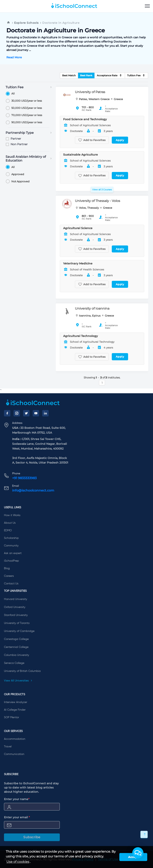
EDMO (8, 530)
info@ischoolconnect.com (33, 490)
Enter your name (17, 799)
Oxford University (15, 607)
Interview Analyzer (16, 702)
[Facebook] (7, 413)
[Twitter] (26, 413)
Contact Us (11, 584)
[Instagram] (17, 413)
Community (11, 546)
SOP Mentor (11, 717)
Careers (9, 576)
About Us (10, 523)
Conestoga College (16, 639)
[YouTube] (36, 413)
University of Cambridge (19, 631)
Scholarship (11, 538)
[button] (138, 853)
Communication (14, 754)
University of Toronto (17, 623)
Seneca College (14, 663)
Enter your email (17, 817)
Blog (7, 568)
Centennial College (16, 647)
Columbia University (17, 655)
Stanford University (16, 615)
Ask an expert (13, 553)
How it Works (12, 515)
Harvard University (16, 599)
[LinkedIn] (45, 413)
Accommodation (15, 739)
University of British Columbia (22, 671)
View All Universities (18, 681)
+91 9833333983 (24, 478)
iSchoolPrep (11, 561)
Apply (120, 140)
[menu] (147, 6)
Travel (8, 747)
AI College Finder (15, 710)
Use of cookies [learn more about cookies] (18, 862)
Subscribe (32, 837)
